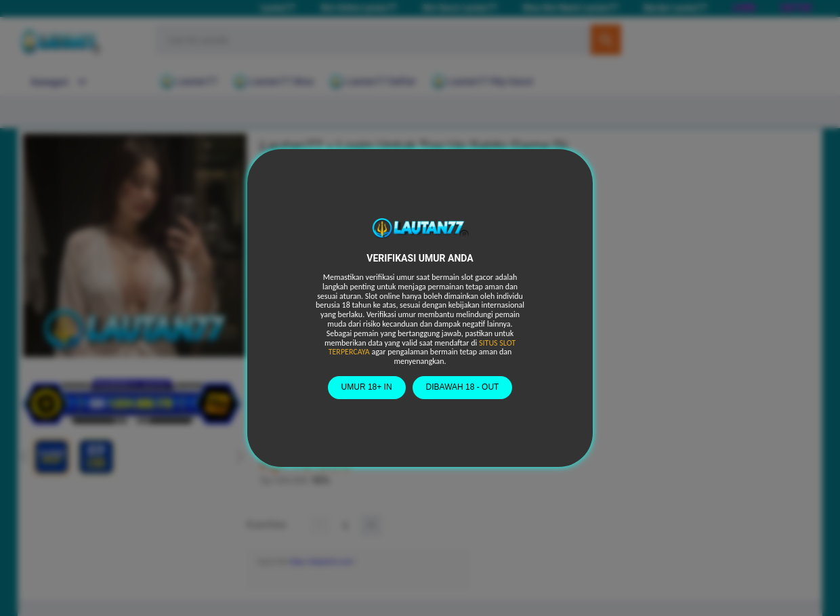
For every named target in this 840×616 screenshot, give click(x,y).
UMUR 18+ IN (367, 387)
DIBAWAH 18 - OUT (463, 387)
